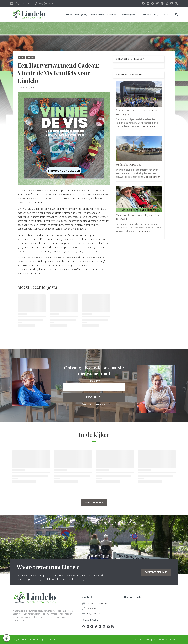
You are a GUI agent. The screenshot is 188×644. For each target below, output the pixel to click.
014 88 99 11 (92, 608)
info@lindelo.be (94, 613)
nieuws (31, 57)
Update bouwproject (128, 165)
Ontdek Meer (94, 503)
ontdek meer (149, 126)
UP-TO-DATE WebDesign (164, 640)
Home (21, 57)
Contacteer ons (156, 572)
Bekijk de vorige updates (94, 404)
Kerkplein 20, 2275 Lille (97, 603)
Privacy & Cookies (143, 640)
